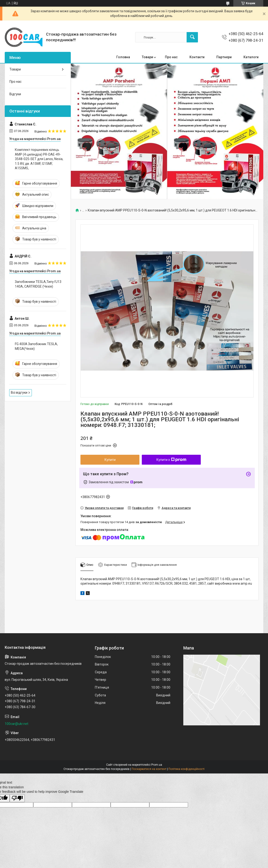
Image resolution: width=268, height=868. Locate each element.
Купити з (171, 460)
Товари (147, 57)
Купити (110, 460)
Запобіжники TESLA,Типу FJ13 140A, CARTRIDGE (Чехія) (38, 284)
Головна (123, 57)
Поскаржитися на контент (149, 769)
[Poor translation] (17, 798)
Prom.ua (157, 765)
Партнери (224, 57)
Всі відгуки (19, 393)
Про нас (171, 57)
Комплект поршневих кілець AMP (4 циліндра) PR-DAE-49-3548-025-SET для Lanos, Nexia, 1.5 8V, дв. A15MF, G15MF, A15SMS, (39, 159)
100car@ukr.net (17, 724)
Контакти (197, 57)
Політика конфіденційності (186, 769)
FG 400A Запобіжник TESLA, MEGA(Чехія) (36, 346)
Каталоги (251, 57)
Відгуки (15, 94)
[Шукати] (192, 37)
